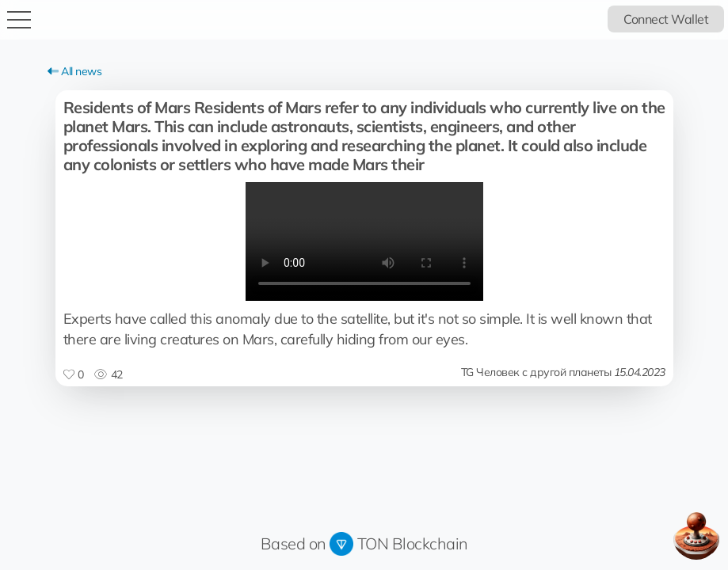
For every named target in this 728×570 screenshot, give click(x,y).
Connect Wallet (666, 19)
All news (75, 71)
